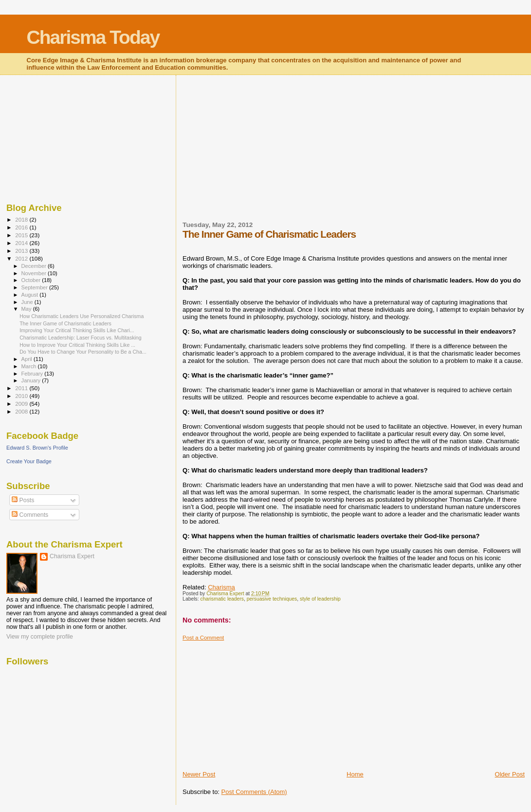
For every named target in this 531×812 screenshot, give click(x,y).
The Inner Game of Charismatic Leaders (65, 323)
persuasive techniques (272, 599)
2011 (22, 388)
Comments (30, 515)
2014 (22, 243)
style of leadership (320, 599)
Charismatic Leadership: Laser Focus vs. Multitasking (80, 338)
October (32, 280)
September (36, 287)
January (32, 380)
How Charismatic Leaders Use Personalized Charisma (82, 316)
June (28, 302)
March (30, 366)
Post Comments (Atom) (254, 792)
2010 (22, 396)
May (27, 309)
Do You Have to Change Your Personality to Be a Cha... (83, 352)
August (31, 295)
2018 (22, 219)
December (35, 266)
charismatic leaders (222, 599)
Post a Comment (203, 638)
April (27, 359)
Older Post (510, 774)
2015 (22, 235)
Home (355, 774)
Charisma (221, 587)
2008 (22, 411)
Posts (23, 500)
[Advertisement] (256, 154)
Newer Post (199, 774)
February (33, 374)
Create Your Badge (29, 461)
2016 (22, 227)
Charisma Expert (72, 556)
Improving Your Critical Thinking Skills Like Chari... (77, 330)
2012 (22, 258)
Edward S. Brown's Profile (37, 448)
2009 (22, 404)
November (35, 273)
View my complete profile (40, 637)
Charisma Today (93, 37)
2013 (22, 251)
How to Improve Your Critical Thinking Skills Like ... (77, 345)
